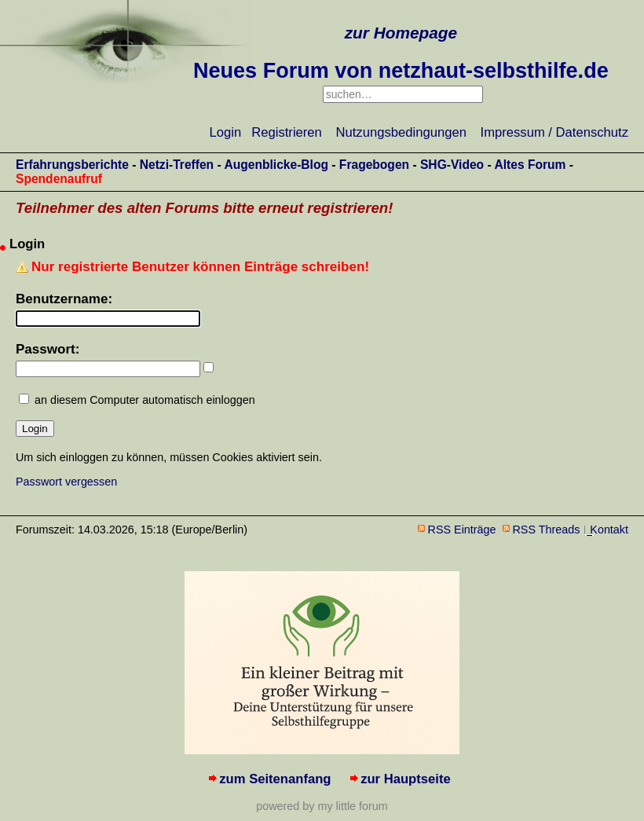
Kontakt (609, 530)
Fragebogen (374, 165)
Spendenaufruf (59, 179)
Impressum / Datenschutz (554, 132)
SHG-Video (452, 165)
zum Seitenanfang (275, 779)
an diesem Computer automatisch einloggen (145, 400)
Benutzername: (64, 299)
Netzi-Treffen (177, 165)
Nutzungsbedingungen (401, 132)
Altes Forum (530, 165)
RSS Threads (547, 530)
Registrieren (287, 132)
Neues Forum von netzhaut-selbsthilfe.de (401, 71)
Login (226, 132)
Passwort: (48, 349)
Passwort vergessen (66, 482)
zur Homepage (401, 33)
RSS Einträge (462, 530)
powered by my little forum (322, 806)
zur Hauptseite (406, 779)
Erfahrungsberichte (72, 165)
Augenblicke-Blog (276, 165)
